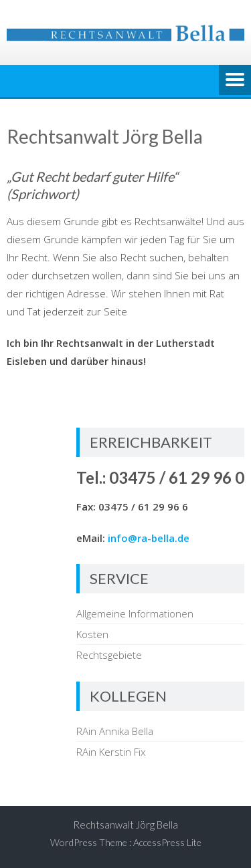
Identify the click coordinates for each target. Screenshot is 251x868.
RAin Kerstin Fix (111, 752)
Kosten (92, 634)
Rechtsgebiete (109, 655)
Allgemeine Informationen (135, 613)
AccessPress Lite (167, 842)
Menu (235, 81)
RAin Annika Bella (115, 731)
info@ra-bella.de (149, 538)
